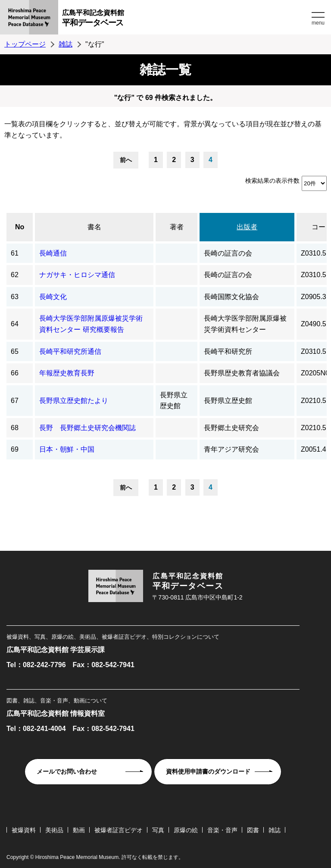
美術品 (54, 830)
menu (318, 23)
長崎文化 (53, 297)
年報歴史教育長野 (67, 373)
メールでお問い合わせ (67, 771)
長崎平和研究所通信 (70, 351)
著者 (177, 227)
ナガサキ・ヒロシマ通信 (77, 275)
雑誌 (66, 44)
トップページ (25, 44)
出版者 (247, 227)
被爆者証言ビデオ (119, 830)
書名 (94, 227)
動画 (79, 830)
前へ (126, 160)
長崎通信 (53, 253)
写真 (158, 830)
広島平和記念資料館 (186, 19)
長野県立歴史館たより (74, 401)
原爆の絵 (186, 830)
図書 (253, 830)
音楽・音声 (222, 830)
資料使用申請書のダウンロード (208, 771)
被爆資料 (24, 830)
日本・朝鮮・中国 (67, 449)
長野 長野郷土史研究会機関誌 (87, 428)
